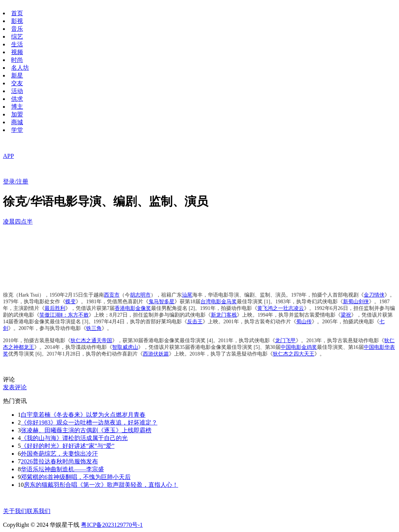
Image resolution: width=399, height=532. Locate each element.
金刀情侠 (374, 295)
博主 (17, 107)
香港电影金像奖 (133, 308)
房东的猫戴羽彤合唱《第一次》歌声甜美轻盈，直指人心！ (101, 485)
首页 (17, 13)
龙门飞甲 (285, 341)
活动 (17, 91)
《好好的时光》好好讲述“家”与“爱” (68, 446)
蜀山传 (304, 322)
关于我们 (15, 511)
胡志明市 (140, 295)
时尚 (17, 60)
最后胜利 (55, 308)
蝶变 (71, 302)
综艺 (17, 37)
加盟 (17, 114)
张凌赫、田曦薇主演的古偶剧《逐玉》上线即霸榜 (86, 430)
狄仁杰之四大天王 (294, 354)
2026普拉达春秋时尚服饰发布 (59, 461)
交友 (17, 83)
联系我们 (39, 511)
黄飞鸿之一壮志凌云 (281, 308)
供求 (17, 99)
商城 (17, 122)
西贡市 (112, 295)
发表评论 (15, 387)
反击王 (195, 322)
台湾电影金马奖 (219, 302)
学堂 (17, 130)
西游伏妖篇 (156, 354)
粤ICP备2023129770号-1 (112, 525)
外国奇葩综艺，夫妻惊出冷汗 (59, 454)
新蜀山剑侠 (356, 302)
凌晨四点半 (18, 222)
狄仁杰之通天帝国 (91, 341)
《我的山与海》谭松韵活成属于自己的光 (74, 438)
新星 (17, 75)
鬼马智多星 (161, 302)
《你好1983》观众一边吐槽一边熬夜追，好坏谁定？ (89, 422)
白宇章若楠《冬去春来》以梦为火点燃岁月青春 (83, 415)
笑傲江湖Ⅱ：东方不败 (64, 315)
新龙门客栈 (224, 315)
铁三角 (94, 328)
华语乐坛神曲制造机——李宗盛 (62, 469)
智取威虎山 (125, 347)
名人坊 (20, 68)
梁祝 (346, 315)
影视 (17, 21)
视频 (17, 52)
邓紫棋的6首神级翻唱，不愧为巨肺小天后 (76, 477)
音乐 (17, 29)
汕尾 (187, 295)
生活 (17, 44)
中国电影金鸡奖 (299, 347)
